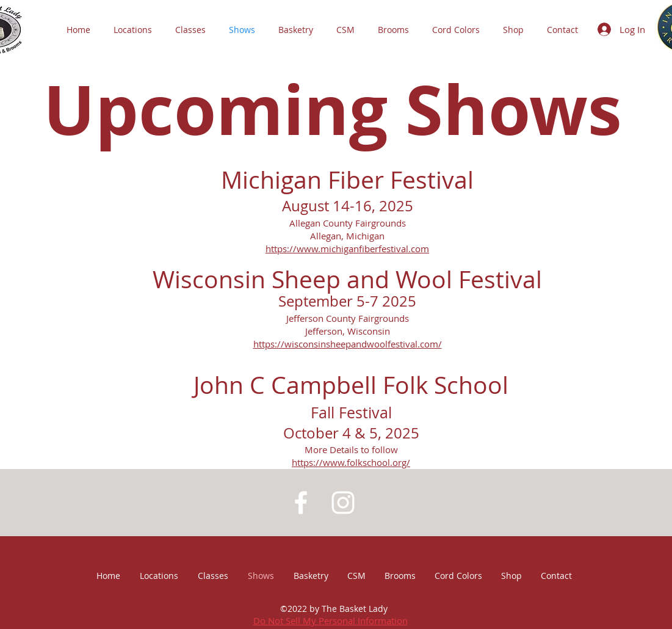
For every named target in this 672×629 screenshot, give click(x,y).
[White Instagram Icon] (343, 503)
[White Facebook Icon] (301, 503)
